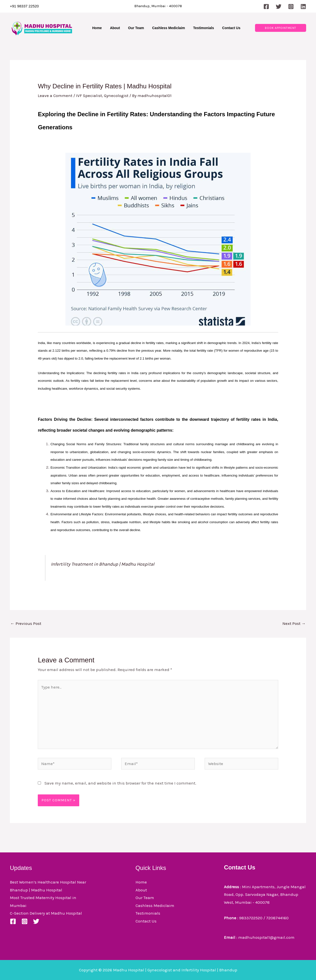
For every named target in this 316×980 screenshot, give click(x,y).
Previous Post (26, 623)
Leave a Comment (55, 96)
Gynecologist (116, 96)
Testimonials (148, 913)
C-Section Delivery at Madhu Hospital (46, 913)
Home (141, 882)
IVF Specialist (89, 96)
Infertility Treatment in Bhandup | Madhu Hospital (103, 564)
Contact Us (146, 921)
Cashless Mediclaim (155, 905)
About (141, 890)
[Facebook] (266, 7)
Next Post (294, 623)
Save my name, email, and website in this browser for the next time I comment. (120, 783)
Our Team (145, 898)
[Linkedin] (303, 7)
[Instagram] (291, 7)
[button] (281, 28)
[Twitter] (279, 7)
